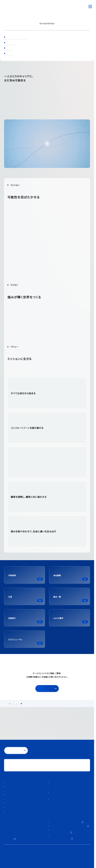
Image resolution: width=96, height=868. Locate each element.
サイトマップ (9, 862)
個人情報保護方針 (11, 854)
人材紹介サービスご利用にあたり (17, 858)
